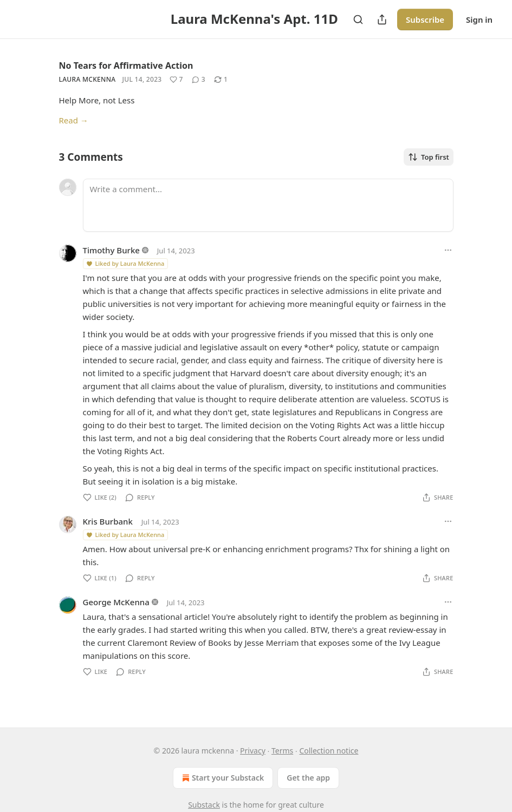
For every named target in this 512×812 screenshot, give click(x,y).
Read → (74, 120)
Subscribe (425, 19)
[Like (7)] (176, 80)
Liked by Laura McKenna (125, 263)
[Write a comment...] (268, 205)
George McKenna (116, 602)
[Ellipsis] (448, 250)
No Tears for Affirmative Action (126, 66)
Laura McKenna (88, 79)
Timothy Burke (111, 250)
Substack (204, 805)
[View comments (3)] (199, 80)
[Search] (358, 19)
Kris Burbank (108, 521)
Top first (429, 157)
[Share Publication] (382, 19)
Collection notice (329, 751)
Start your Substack (222, 778)
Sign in (479, 19)
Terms (282, 751)
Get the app (308, 778)
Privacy (253, 751)
